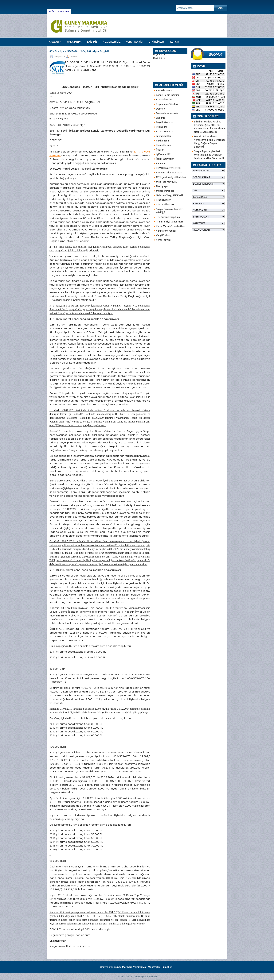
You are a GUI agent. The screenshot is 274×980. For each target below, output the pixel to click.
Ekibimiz (161, 118)
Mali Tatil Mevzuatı (167, 182)
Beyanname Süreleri (167, 104)
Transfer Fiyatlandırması (169, 222)
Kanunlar (161, 163)
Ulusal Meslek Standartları (170, 226)
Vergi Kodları (163, 235)
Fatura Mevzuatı (165, 131)
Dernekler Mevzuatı (167, 113)
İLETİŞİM (175, 42)
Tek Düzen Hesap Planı (168, 217)
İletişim (160, 150)
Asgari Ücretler (164, 100)
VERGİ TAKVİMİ (135, 42)
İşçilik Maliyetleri (165, 159)
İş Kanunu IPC (163, 154)
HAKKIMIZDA (74, 42)
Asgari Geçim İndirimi (167, 95)
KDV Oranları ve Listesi (168, 168)
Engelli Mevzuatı (165, 122)
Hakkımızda (162, 141)
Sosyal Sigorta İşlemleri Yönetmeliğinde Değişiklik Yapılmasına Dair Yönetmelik (209, 155)
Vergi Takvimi (164, 240)
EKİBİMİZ (92, 42)
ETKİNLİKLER (156, 42)
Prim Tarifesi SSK (165, 204)
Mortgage (162, 186)
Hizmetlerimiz (164, 145)
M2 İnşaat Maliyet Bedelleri (171, 177)
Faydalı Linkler (164, 136)
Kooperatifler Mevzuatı (169, 173)
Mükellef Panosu (165, 191)
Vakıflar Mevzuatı (166, 231)
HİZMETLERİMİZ (112, 42)
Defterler (161, 109)
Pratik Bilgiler (163, 200)
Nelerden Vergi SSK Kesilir (170, 195)
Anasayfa (55, 42)
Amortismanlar (164, 90)
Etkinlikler (162, 127)
